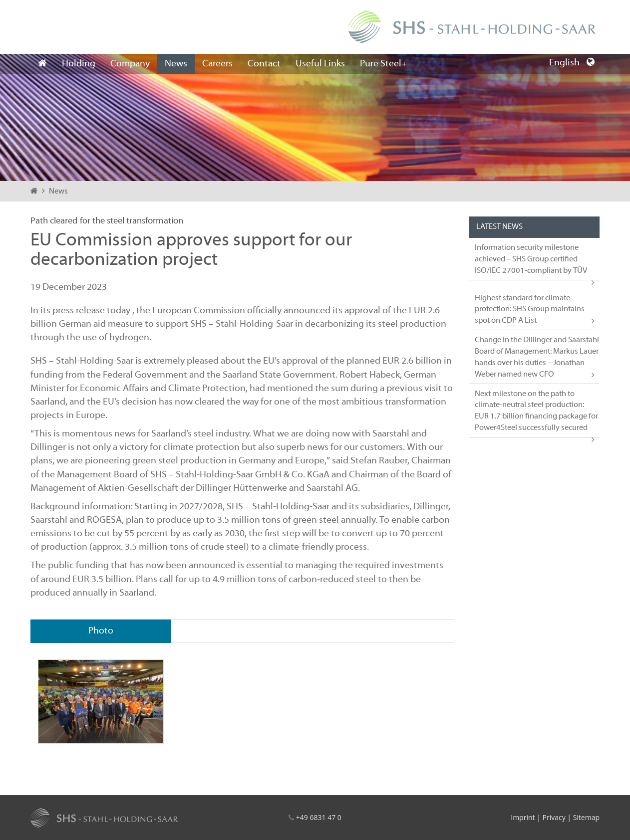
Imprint (523, 817)
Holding (79, 64)
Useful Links (320, 64)
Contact (264, 64)
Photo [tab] (101, 631)
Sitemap (586, 817)
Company (130, 64)
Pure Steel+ (383, 64)
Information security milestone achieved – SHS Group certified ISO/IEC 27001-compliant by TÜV (531, 259)
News (176, 64)
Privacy (554, 817)
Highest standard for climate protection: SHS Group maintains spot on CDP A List (530, 310)
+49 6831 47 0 (319, 817)
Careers (217, 64)
